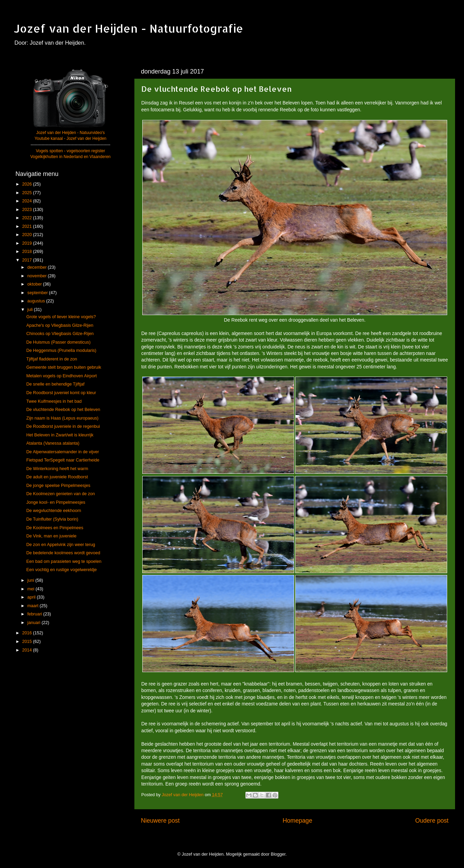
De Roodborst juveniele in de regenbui (63, 426)
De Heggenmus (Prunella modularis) (61, 350)
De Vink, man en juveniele (51, 536)
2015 (27, 642)
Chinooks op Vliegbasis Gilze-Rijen (60, 334)
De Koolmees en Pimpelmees (55, 528)
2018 (27, 252)
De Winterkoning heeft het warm (57, 469)
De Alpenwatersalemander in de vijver (62, 452)
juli (31, 310)
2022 (27, 218)
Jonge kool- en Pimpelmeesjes (56, 502)
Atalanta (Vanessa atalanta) (53, 443)
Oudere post (432, 821)
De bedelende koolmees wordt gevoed (63, 553)
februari (35, 614)
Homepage (297, 821)
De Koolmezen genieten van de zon (60, 494)
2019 (27, 243)
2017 (27, 260)
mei (32, 589)
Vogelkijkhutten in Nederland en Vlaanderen (70, 157)
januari (35, 623)
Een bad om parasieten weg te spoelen (64, 561)
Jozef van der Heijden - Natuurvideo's (70, 133)
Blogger (278, 854)
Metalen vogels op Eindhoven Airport (61, 376)
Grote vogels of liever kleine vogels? (61, 317)
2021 (27, 226)
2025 (27, 193)
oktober (35, 284)
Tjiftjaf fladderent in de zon (52, 359)
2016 (27, 633)
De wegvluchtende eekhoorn (54, 511)
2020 (27, 235)
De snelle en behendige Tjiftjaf (55, 384)
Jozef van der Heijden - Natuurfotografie (129, 28)
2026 (27, 184)
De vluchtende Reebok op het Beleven (63, 410)
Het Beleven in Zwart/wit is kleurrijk (60, 435)
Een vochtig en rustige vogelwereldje (61, 570)
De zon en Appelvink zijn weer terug (60, 545)
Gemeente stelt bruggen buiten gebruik (64, 367)
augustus (37, 301)
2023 (27, 210)
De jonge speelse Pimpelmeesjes (58, 486)
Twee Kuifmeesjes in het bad (54, 401)
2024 (27, 201)
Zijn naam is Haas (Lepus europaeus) (62, 418)
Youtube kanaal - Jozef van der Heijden (70, 138)
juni (31, 580)
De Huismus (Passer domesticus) (58, 342)
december (38, 267)
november (38, 276)
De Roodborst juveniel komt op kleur (61, 393)
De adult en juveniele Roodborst (57, 477)
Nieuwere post (160, 821)
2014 (27, 650)
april (32, 597)
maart (34, 606)
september (38, 293)
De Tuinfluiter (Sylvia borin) (52, 519)
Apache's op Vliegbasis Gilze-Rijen (60, 325)
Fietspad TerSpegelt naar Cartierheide (63, 460)
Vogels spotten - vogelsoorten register (70, 151)
